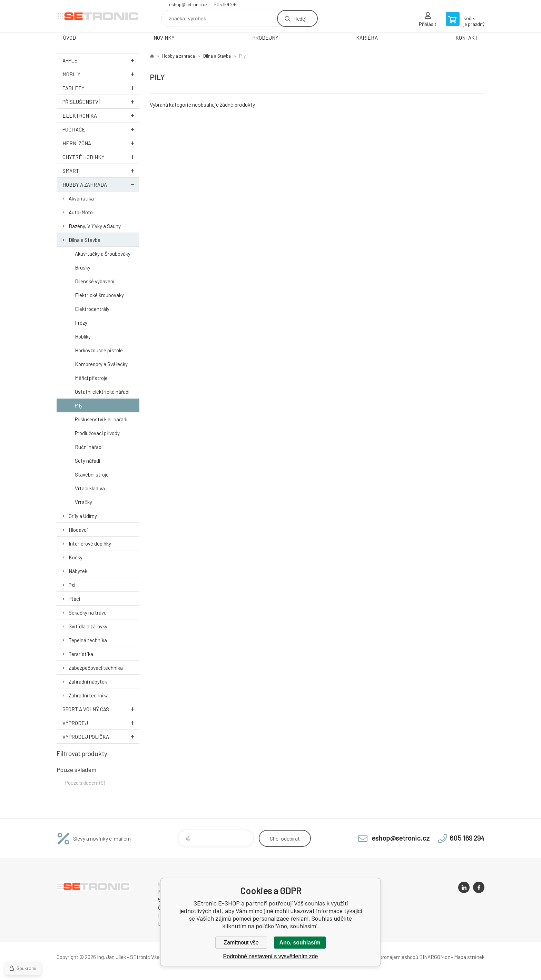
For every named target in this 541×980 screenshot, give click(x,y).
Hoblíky (83, 336)
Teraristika (81, 654)
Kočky (76, 557)
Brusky (83, 267)
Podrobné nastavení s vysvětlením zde (271, 956)
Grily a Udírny (83, 516)
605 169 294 (226, 4)
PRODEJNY (265, 38)
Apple (101, 60)
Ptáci (75, 599)
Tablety (101, 88)
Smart (101, 171)
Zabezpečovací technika (96, 668)
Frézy (81, 323)
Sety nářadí (87, 461)
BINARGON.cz (435, 957)
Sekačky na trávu (88, 612)
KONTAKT (467, 38)
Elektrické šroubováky (99, 295)
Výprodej (101, 723)
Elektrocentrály (92, 309)
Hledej (299, 18)
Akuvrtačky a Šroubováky (103, 254)
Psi (72, 585)
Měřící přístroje (91, 378)
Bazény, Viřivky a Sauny (95, 226)
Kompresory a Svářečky (101, 364)
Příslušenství (101, 102)
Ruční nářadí (89, 447)
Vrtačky (83, 502)
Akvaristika (81, 198)
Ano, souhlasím (300, 943)
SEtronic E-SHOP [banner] (98, 16)
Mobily (101, 74)
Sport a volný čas (101, 709)
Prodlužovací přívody (97, 433)
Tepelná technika (88, 640)
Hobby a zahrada (101, 184)
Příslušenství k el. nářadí (101, 419)
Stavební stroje (92, 474)
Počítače (101, 129)
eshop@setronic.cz (188, 4)
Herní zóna (101, 143)
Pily (79, 405)
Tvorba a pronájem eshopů (389, 957)
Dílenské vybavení (95, 281)
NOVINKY (164, 38)
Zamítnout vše (241, 943)
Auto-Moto (81, 212)
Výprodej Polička (101, 737)
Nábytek (78, 571)
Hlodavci (78, 530)
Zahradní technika (89, 695)
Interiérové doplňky (90, 543)
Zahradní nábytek (88, 682)
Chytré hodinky (101, 157)
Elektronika (101, 115)
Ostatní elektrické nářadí (102, 392)
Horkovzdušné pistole (99, 350)
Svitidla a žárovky (88, 626)
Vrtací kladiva (90, 488)
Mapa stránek (469, 957)
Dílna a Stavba (85, 240)
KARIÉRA (367, 38)
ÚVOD (70, 38)
